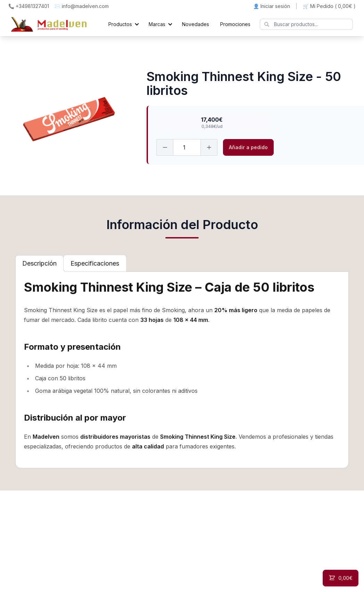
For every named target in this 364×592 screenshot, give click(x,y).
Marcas (157, 24)
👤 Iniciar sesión (272, 6)
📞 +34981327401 (29, 6)
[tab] (39, 263)
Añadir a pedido (248, 147)
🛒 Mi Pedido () (329, 6)
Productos (120, 24)
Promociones (235, 24)
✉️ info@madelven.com (82, 6)
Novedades (196, 24)
